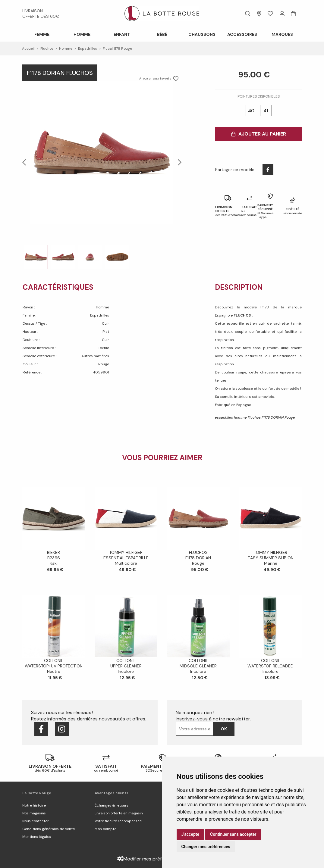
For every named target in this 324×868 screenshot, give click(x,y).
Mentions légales (37, 837)
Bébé (162, 34)
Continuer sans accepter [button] (233, 834)
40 (251, 111)
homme (66, 48)
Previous (26, 162)
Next (178, 162)
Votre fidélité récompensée (118, 821)
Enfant (122, 34)
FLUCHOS (243, 315)
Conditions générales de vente (49, 829)
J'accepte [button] (190, 834)
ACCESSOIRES (242, 34)
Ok (224, 729)
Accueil (28, 48)
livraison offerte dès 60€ (41, 14)
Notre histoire (34, 805)
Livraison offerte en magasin (119, 813)
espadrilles (88, 48)
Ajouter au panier (259, 134)
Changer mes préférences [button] (206, 847)
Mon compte (105, 829)
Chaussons (202, 34)
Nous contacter (36, 821)
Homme (82, 34)
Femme (42, 34)
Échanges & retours (112, 805)
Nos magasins (34, 813)
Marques (282, 34)
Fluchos (47, 48)
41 (266, 111)
